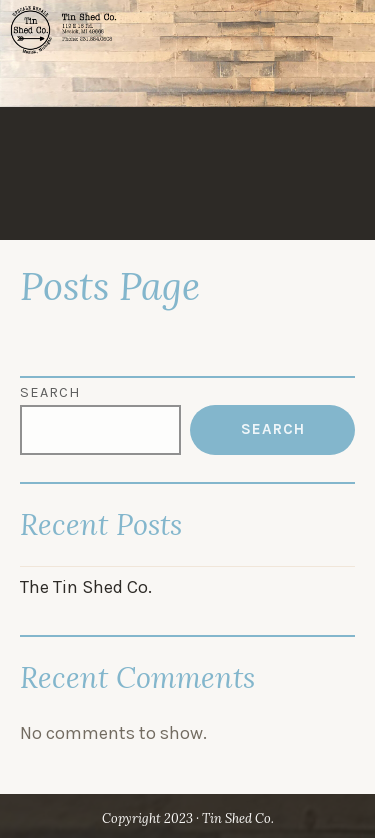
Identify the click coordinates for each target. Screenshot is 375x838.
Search (50, 392)
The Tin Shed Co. (86, 587)
